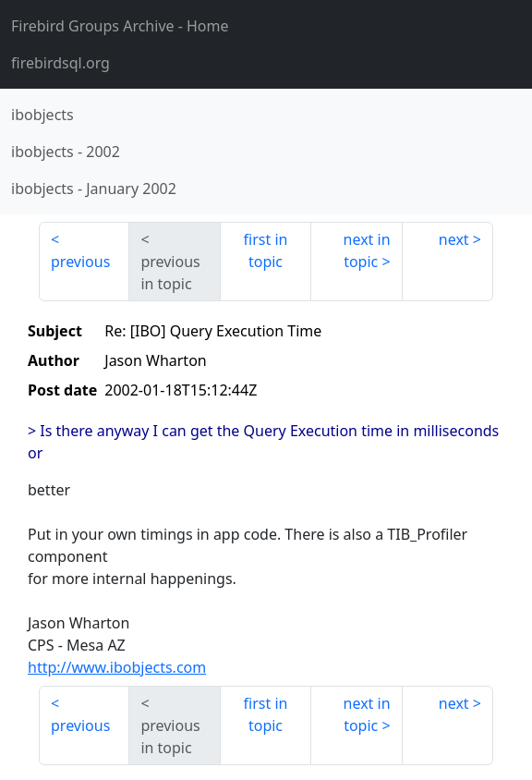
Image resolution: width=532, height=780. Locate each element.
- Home (120, 26)
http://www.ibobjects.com (117, 667)
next (454, 239)
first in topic (266, 250)
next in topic (367, 250)
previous (80, 262)
